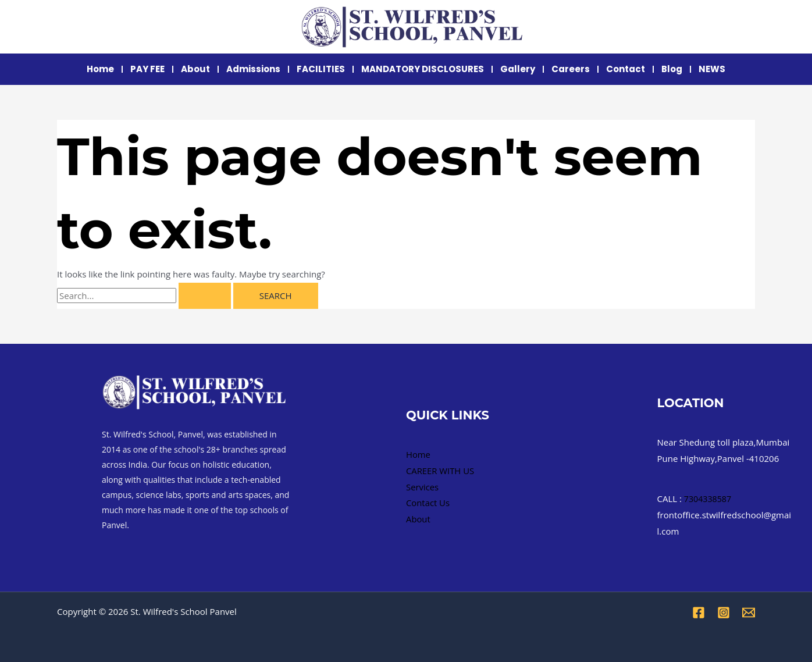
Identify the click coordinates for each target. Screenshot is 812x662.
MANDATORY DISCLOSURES (423, 69)
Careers (571, 69)
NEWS (712, 69)
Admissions (253, 69)
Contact (626, 69)
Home (100, 69)
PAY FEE (147, 69)
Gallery (518, 69)
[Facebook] (699, 613)
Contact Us (428, 503)
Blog (672, 69)
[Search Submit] (205, 296)
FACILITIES (321, 69)
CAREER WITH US (440, 471)
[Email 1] (749, 613)
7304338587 (709, 499)
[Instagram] (724, 613)
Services (423, 486)
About (195, 69)
